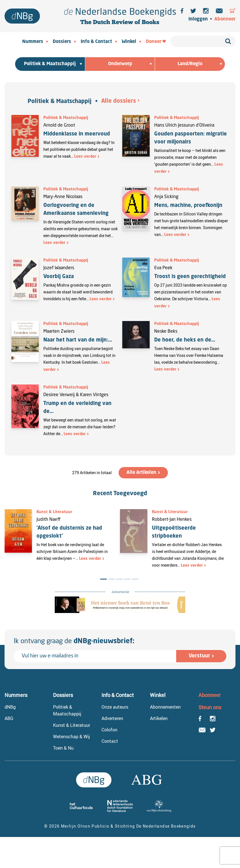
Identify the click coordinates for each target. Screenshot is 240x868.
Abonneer (225, 19)
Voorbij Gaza (59, 277)
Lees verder (85, 157)
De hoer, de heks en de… (185, 340)
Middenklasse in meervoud (77, 134)
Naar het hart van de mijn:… (78, 340)
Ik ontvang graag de (74, 641)
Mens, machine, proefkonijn (188, 205)
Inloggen (198, 19)
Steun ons (210, 707)
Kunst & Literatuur (54, 512)
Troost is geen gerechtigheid (191, 277)
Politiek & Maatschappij (60, 102)
